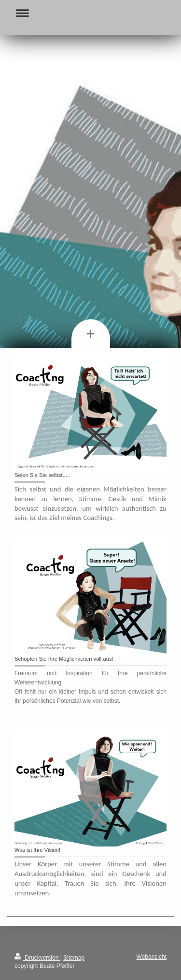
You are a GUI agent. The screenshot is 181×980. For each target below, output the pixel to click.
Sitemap (74, 958)
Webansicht (152, 957)
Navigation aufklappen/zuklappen (90, 13)
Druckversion (37, 958)
